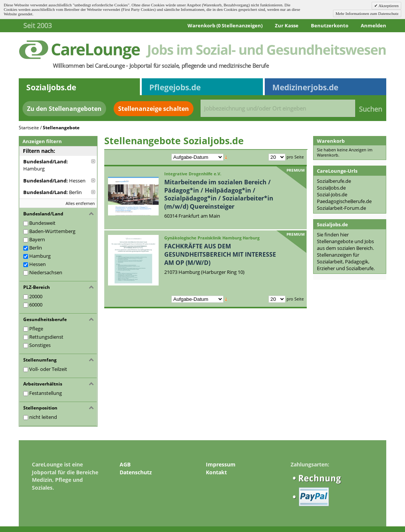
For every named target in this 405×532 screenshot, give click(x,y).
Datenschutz (136, 472)
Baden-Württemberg (52, 231)
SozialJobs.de (331, 188)
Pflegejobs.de (175, 87)
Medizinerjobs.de (305, 87)
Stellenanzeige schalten (154, 109)
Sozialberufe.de (334, 181)
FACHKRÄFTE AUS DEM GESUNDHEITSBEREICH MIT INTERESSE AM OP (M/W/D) (220, 254)
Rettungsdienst (46, 337)
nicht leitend (43, 417)
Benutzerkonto (330, 25)
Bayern (37, 239)
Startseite (29, 128)
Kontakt (216, 472)
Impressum (221, 464)
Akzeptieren (388, 6)
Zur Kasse (287, 25)
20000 (36, 296)
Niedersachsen (46, 272)
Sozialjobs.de (51, 87)
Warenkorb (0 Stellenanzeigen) (225, 25)
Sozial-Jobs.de (332, 194)
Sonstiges (40, 345)
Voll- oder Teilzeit (48, 369)
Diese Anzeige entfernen (93, 161)
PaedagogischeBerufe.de (344, 201)
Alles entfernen (80, 203)
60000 (36, 305)
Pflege (36, 329)
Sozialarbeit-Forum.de (341, 208)
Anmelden (373, 25)
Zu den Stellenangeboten (64, 109)
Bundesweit (42, 223)
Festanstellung (46, 393)
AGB (125, 464)
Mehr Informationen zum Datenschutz (367, 13)
